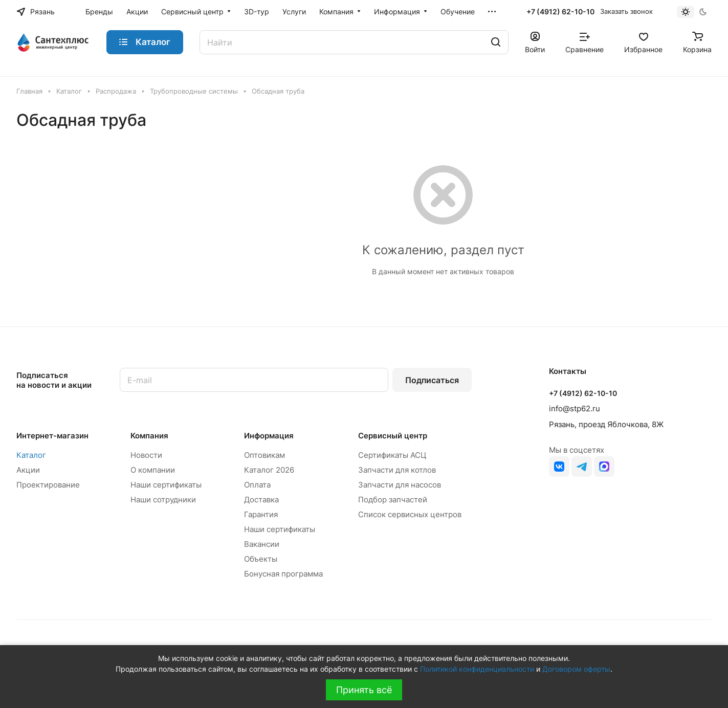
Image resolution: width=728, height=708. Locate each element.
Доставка (261, 500)
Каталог (31, 455)
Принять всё (364, 690)
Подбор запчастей (393, 500)
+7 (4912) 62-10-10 (560, 12)
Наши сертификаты (166, 485)
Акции (28, 470)
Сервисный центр (393, 436)
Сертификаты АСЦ (392, 455)
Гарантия (261, 514)
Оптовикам (264, 455)
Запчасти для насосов (400, 485)
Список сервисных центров (410, 514)
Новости (146, 455)
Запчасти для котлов (397, 470)
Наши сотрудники (163, 500)
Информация (269, 436)
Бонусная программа (283, 574)
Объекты (261, 559)
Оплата (257, 485)
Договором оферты (576, 669)
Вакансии (262, 544)
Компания (149, 436)
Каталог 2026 (269, 470)
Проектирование (48, 485)
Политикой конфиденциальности (477, 669)
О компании (153, 470)
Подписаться (432, 380)
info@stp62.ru (575, 408)
